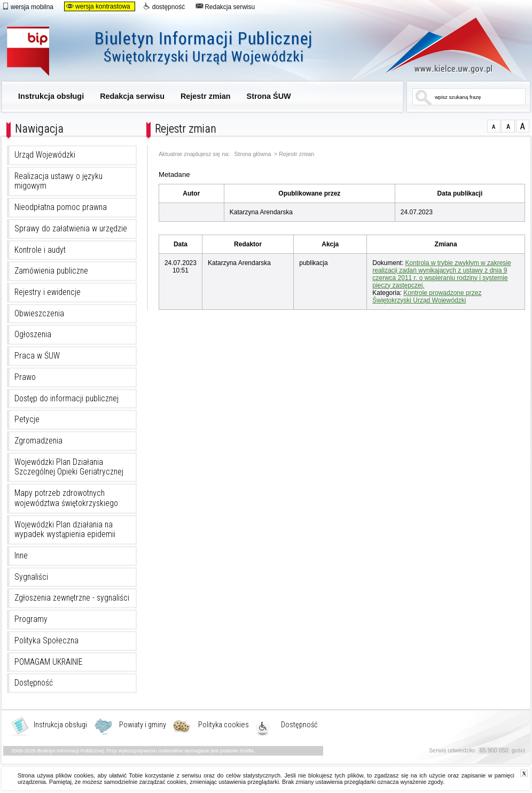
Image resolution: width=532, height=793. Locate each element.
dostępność (164, 6)
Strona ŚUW (269, 96)
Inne (21, 556)
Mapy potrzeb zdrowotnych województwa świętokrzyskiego (66, 498)
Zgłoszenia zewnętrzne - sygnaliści (72, 598)
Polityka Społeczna (46, 641)
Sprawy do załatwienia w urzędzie (71, 229)
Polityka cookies (224, 725)
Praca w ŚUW (37, 356)
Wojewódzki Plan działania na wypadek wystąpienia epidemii (65, 530)
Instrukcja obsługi (51, 96)
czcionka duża (523, 126)
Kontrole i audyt (40, 250)
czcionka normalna (494, 126)
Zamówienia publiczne (51, 271)
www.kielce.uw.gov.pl (441, 45)
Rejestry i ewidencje (48, 292)
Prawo (25, 377)
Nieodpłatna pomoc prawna (61, 207)
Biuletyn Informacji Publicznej (171, 52)
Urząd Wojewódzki (45, 155)
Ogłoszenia (33, 335)
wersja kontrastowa (98, 6)
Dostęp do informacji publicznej (66, 399)
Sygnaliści (31, 577)
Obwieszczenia (39, 314)
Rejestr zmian (206, 96)
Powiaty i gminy (143, 725)
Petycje (27, 419)
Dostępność (34, 683)
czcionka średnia (508, 126)
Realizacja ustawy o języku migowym (58, 181)
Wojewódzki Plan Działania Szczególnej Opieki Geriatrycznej (69, 467)
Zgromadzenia (38, 441)
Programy (31, 619)
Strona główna (253, 154)
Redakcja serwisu (225, 6)
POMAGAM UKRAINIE (49, 662)
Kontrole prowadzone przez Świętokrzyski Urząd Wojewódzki (427, 297)
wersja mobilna (28, 6)
